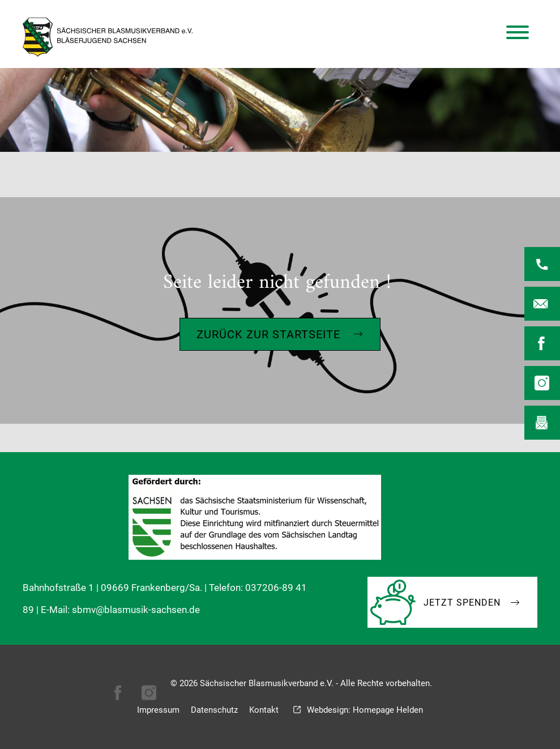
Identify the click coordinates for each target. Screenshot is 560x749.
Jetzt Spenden (462, 603)
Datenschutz (214, 710)
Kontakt (264, 710)
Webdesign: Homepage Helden (365, 710)
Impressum (158, 710)
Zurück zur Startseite (268, 334)
